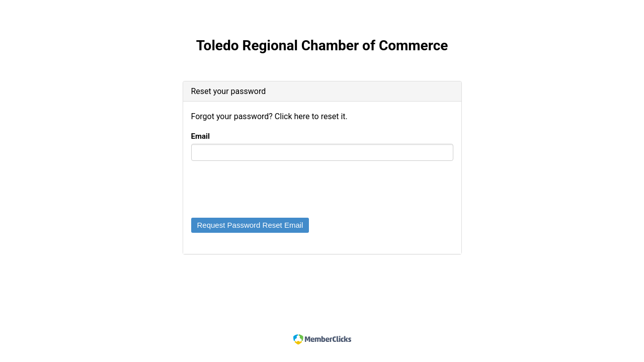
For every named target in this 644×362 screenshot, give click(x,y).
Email (200, 136)
